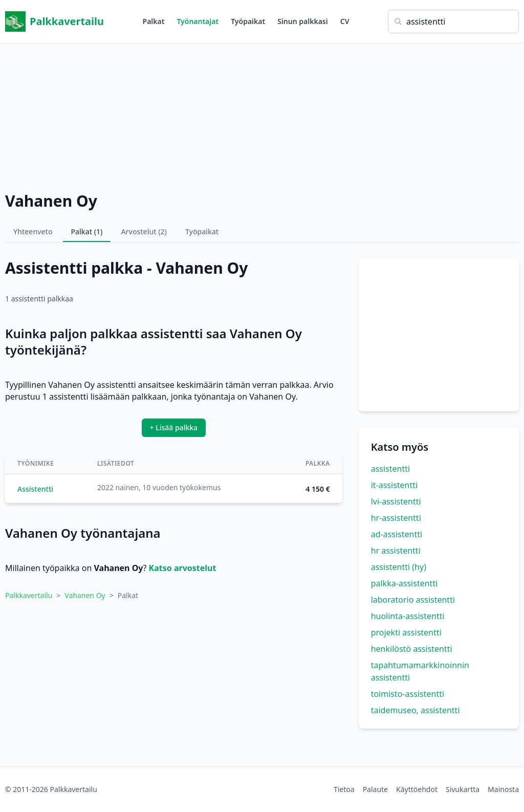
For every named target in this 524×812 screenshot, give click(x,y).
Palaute (375, 789)
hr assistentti (396, 551)
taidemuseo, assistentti (416, 710)
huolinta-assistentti (408, 616)
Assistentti (35, 489)
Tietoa (344, 789)
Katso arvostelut (183, 568)
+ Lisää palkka (174, 427)
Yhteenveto (33, 232)
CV (345, 21)
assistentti (390, 469)
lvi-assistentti (396, 501)
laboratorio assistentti (413, 600)
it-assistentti (395, 485)
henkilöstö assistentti (412, 649)
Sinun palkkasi (303, 21)
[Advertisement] (262, 115)
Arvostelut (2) (144, 232)
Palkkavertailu (54, 21)
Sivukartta (463, 789)
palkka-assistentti (405, 583)
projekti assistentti (406, 632)
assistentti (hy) (399, 567)
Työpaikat (248, 21)
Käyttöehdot (417, 789)
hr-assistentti (396, 518)
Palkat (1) (87, 232)
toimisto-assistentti (408, 694)
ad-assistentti (397, 534)
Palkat (154, 21)
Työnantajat (198, 21)
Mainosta (503, 789)
